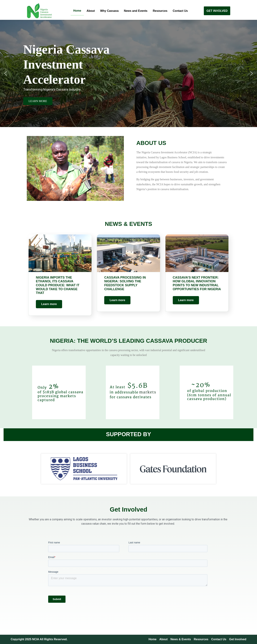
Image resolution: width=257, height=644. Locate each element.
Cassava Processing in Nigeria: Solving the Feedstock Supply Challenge (125, 283)
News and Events (136, 11)
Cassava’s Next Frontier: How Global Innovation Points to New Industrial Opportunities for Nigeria (197, 283)
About (91, 11)
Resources (160, 11)
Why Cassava (109, 11)
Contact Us (180, 11)
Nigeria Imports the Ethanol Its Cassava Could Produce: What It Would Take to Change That (58, 285)
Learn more (49, 304)
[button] (6, 73)
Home (77, 11)
